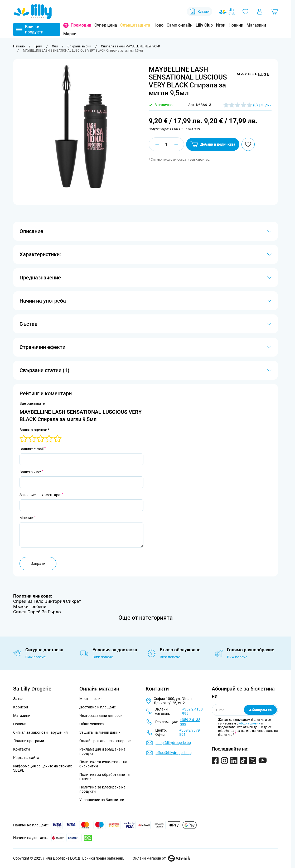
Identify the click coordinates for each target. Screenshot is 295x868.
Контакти (21, 749)
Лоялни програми (29, 741)
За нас (19, 699)
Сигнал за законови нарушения (40, 732)
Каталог (199, 12)
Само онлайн (180, 25)
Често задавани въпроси (101, 716)
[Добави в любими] (248, 144)
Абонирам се (260, 710)
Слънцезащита (135, 25)
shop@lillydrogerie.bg (173, 743)
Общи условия (92, 724)
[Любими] (245, 12)
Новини (236, 25)
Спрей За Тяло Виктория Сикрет (47, 601)
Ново (158, 25)
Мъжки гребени (30, 606)
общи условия (250, 723)
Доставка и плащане (98, 707)
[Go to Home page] (33, 12)
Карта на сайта (26, 758)
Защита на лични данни (100, 732)
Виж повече (35, 657)
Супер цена (106, 25)
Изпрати (38, 564)
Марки (70, 34)
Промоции (81, 25)
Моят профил (91, 699)
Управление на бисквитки (102, 800)
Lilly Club (204, 25)
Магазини (256, 25)
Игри (221, 25)
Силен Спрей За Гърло (37, 612)
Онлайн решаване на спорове (105, 741)
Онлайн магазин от (161, 858)
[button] (253, 75)
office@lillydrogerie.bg (174, 753)
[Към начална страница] (19, 46)
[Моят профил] (260, 12)
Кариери (21, 707)
